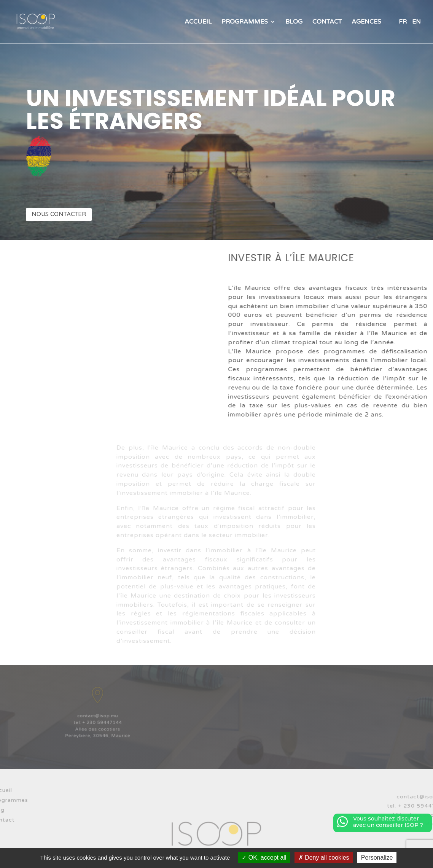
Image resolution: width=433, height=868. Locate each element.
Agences (366, 22)
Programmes (245, 22)
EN (416, 22)
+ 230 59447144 (101, 721)
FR (403, 22)
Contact (327, 22)
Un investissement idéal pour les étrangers (211, 110)
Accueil (198, 22)
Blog (294, 22)
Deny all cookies (324, 858)
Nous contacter (59, 214)
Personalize (377, 858)
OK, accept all (264, 858)
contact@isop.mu (97, 715)
